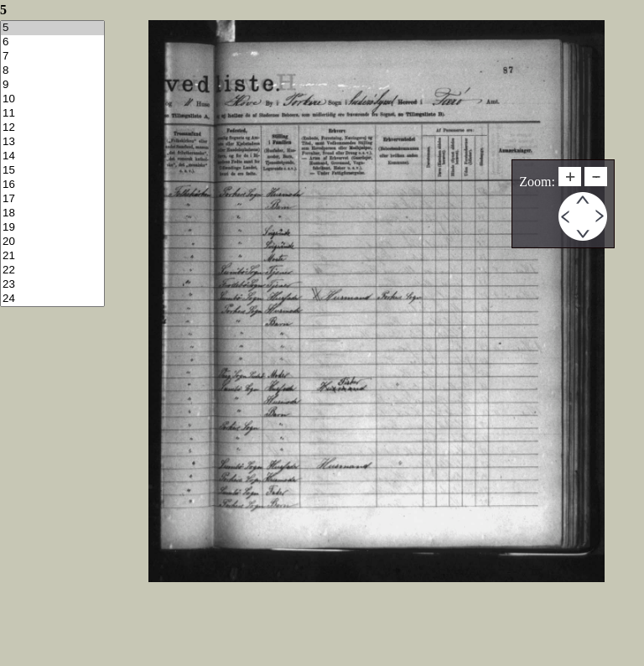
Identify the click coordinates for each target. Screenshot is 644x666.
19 (52, 228)
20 (52, 242)
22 (52, 271)
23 (52, 285)
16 (52, 185)
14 (52, 156)
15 (52, 171)
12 (52, 128)
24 (52, 299)
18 (52, 213)
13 (52, 142)
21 (52, 256)
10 (52, 99)
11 (52, 114)
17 (52, 199)
